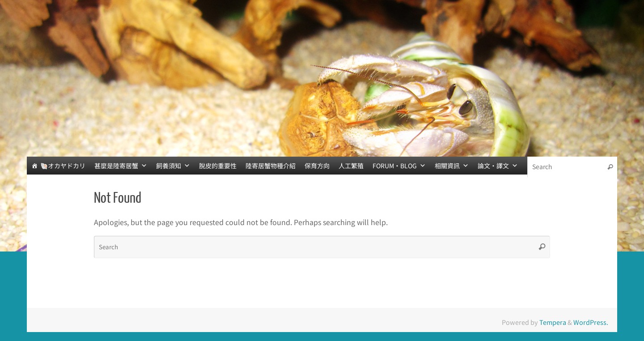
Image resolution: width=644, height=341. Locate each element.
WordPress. (591, 322)
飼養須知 (173, 166)
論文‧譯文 (498, 166)
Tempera (553, 322)
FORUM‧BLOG (399, 166)
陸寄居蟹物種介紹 (271, 166)
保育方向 (317, 166)
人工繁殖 (351, 166)
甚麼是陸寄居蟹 (121, 166)
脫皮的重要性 (218, 166)
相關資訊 (452, 166)
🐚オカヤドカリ (63, 166)
